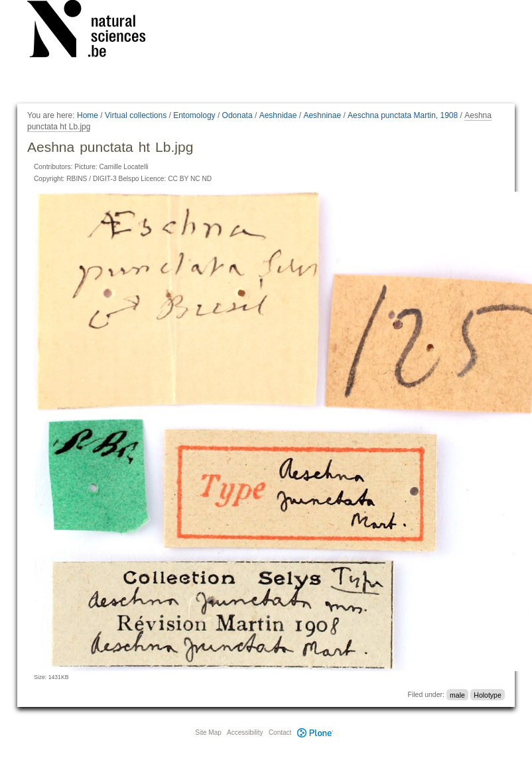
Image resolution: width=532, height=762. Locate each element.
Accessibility (245, 732)
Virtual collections (136, 115)
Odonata (237, 115)
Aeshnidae (278, 115)
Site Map (208, 732)
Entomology (194, 115)
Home (88, 115)
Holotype (487, 694)
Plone (315, 732)
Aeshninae (322, 115)
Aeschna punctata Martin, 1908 (403, 115)
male (457, 694)
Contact (280, 732)
